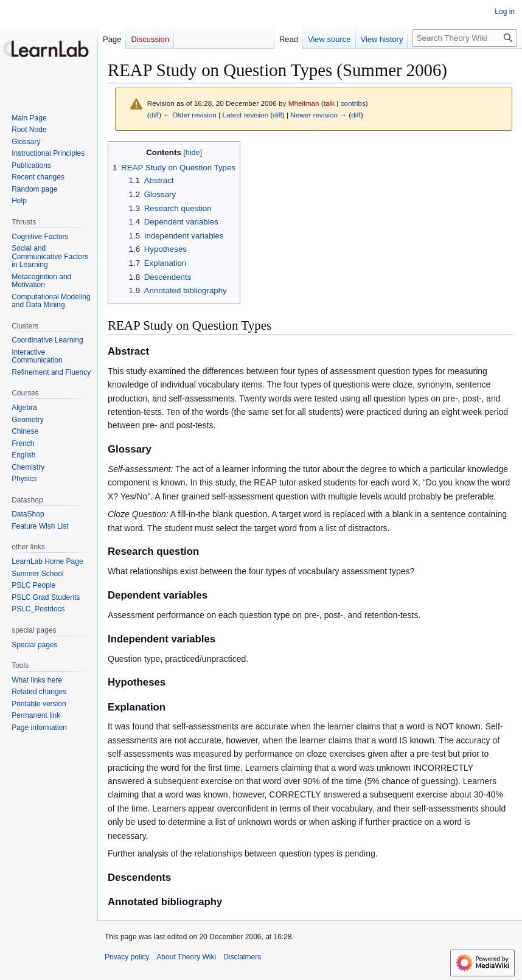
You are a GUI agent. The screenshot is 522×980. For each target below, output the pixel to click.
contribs (353, 103)
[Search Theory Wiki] (465, 38)
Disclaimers (242, 957)
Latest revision (245, 115)
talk (329, 103)
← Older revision (190, 115)
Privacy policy (127, 957)
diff (154, 115)
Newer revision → (318, 115)
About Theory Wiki (186, 957)
